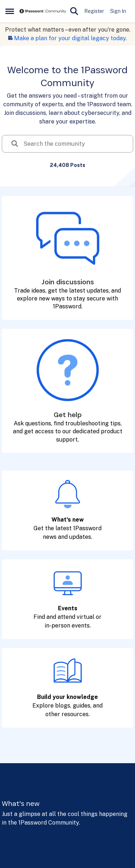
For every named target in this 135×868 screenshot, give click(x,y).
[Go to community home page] (43, 11)
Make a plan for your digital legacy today (70, 38)
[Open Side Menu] (10, 11)
